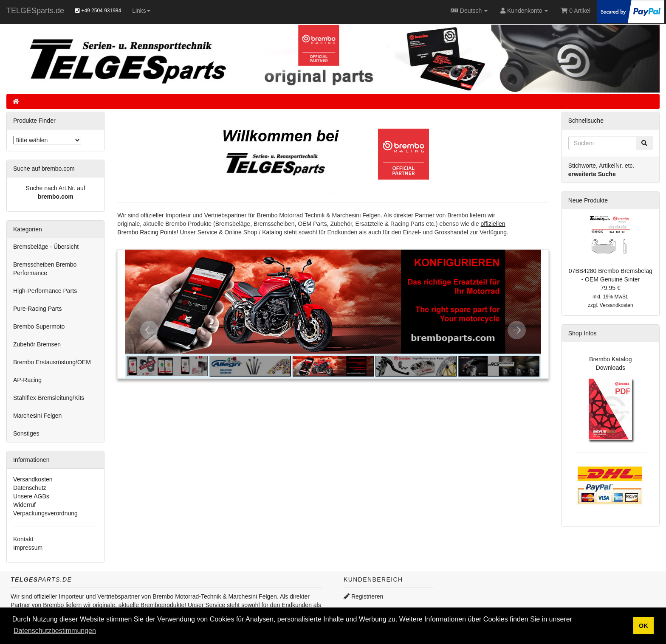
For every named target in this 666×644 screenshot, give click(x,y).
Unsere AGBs (31, 496)
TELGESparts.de (35, 11)
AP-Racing (27, 380)
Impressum (28, 548)
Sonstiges (26, 433)
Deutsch (469, 11)
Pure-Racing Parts (37, 309)
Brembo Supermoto (39, 326)
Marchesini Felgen (37, 416)
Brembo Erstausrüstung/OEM (52, 362)
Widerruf (24, 505)
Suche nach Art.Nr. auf (56, 188)
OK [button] (643, 626)
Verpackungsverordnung (45, 513)
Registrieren (363, 596)
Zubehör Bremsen (37, 344)
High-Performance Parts (45, 291)
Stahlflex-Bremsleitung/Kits (49, 398)
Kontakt (23, 539)
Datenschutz (30, 488)
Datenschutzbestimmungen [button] (55, 631)
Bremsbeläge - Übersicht (46, 247)
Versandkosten (33, 479)
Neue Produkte (588, 200)
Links (141, 11)
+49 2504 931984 (98, 11)
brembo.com (56, 197)
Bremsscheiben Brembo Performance (45, 269)
